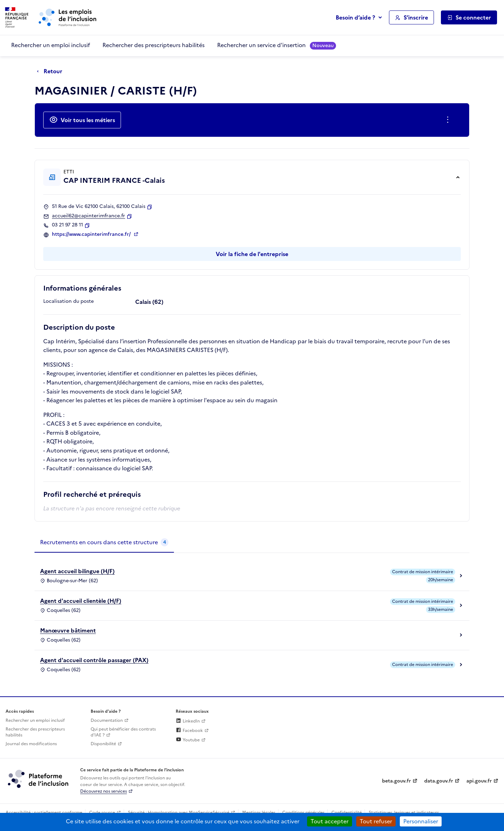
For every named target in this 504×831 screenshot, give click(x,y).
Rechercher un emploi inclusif (51, 45)
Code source (102, 813)
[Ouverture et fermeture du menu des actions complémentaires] (449, 120)
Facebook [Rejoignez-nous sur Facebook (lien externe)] (189, 731)
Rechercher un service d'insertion (277, 45)
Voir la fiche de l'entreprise (252, 254)
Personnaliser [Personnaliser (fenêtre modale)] (421, 821)
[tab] (104, 542)
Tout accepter (330, 821)
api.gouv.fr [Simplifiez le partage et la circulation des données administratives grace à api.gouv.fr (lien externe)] (479, 781)
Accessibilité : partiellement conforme (44, 813)
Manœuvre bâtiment (68, 630)
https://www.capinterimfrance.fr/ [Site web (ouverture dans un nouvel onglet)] (92, 234)
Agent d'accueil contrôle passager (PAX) (94, 660)
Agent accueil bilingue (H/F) (77, 571)
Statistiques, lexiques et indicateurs (404, 813)
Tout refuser (376, 821)
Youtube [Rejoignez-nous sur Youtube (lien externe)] (188, 740)
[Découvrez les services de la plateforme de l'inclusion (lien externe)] (39, 779)
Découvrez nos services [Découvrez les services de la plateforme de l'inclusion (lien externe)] (104, 791)
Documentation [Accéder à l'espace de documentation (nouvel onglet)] (107, 720)
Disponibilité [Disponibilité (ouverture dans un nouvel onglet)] (103, 744)
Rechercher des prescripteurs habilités (154, 45)
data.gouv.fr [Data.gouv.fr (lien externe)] (439, 781)
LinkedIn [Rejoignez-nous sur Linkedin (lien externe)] (188, 721)
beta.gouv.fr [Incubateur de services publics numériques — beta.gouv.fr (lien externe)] (396, 781)
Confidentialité (347, 813)
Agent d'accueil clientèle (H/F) (81, 601)
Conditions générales (303, 813)
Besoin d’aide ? (355, 17)
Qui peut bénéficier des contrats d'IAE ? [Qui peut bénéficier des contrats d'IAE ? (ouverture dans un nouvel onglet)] (123, 732)
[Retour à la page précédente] (51, 72)
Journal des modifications (31, 744)
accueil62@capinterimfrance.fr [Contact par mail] (89, 216)
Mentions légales (259, 813)
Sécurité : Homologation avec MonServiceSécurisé (179, 813)
